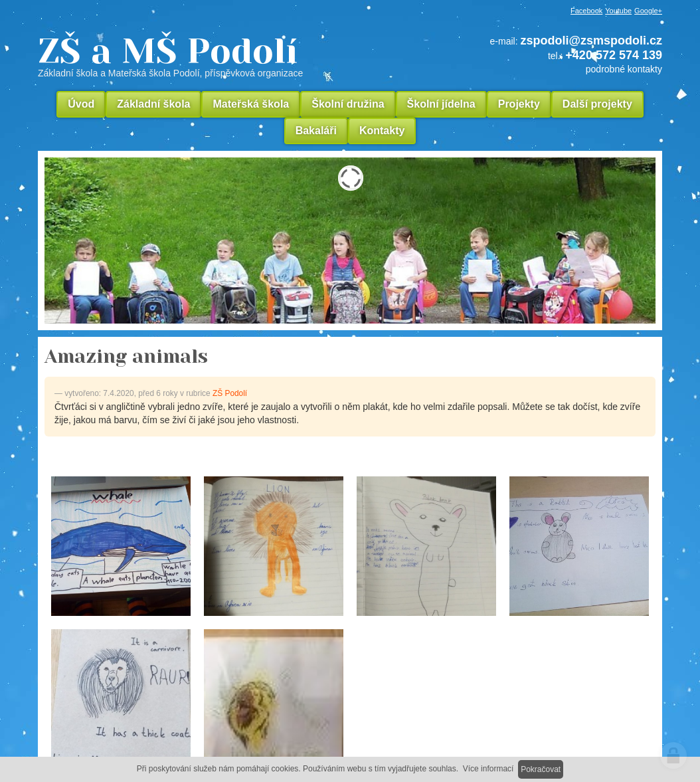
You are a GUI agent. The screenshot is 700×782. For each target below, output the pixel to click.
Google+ (648, 11)
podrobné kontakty (624, 69)
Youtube (618, 11)
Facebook (586, 11)
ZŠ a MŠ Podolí (217, 56)
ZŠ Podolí (230, 393)
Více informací (488, 769)
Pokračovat (541, 769)
